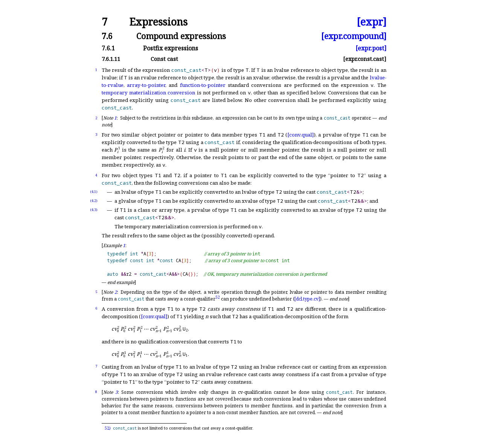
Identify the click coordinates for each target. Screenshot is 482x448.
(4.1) (94, 192)
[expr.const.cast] (365, 59)
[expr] (371, 22)
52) (108, 428)
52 (218, 297)
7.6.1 (108, 48)
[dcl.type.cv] (307, 299)
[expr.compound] (354, 36)
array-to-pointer (146, 85)
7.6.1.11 (111, 59)
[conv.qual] (300, 135)
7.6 (107, 36)
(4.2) (94, 201)
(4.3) (94, 210)
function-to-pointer (203, 85)
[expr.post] (371, 48)
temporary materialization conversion (149, 93)
